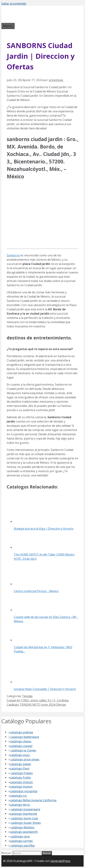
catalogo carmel (22, 841)
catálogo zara (20, 836)
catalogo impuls (21, 782)
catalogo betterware (24, 737)
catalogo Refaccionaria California (33, 800)
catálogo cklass (21, 741)
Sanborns (13, 255)
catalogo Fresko (22, 773)
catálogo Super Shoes (26, 823)
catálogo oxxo (20, 755)
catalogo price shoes (25, 759)
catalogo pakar (21, 764)
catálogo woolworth (24, 832)
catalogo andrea (21, 732)
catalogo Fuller (20, 777)
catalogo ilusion (21, 786)
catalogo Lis (18, 796)
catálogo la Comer (24, 750)
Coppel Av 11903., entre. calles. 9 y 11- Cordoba (38, 700)
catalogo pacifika (22, 845)
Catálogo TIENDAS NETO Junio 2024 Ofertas (36, 705)
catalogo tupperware (25, 809)
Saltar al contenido (14, 4)
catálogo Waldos (23, 827)
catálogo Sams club (24, 818)
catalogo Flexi (20, 768)
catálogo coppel (21, 746)
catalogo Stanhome (23, 814)
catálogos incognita (24, 791)
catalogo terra (20, 805)
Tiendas (27, 696)
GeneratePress (60, 861)
